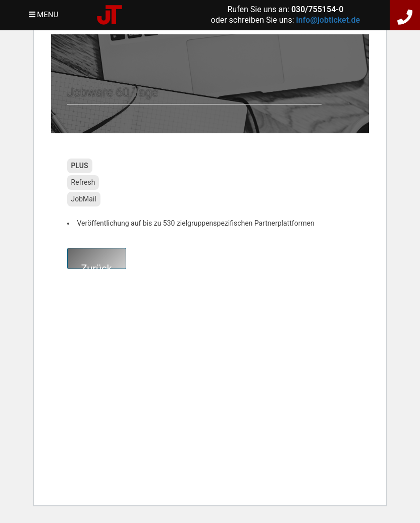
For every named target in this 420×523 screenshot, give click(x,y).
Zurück (97, 266)
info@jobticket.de (328, 20)
